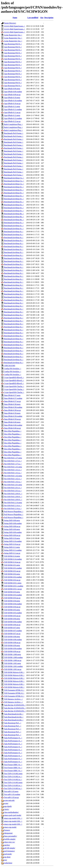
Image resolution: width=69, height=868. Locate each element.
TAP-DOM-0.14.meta (12, 556)
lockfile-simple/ (10, 839)
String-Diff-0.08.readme (13, 523)
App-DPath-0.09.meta (12, 89)
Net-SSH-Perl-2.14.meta (13, 503)
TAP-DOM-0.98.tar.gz (12, 643)
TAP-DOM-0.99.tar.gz (12, 651)
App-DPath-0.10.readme (13, 101)
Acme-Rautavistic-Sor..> (13, 35)
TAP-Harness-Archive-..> (13, 699)
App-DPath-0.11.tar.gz (12, 112)
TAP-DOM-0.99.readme (13, 648)
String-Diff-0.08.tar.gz (12, 526)
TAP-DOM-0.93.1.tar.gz (13, 589)
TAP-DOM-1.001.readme (13, 666)
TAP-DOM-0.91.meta (12, 565)
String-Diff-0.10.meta (12, 538)
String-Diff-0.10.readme (13, 541)
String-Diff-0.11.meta (12, 547)
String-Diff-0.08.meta (12, 520)
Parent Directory (10, 23)
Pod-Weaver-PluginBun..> (14, 511)
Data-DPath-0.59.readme (13, 416)
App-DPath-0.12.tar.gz (12, 121)
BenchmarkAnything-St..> (14, 232)
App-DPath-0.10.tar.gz (12, 103)
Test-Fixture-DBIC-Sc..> (13, 765)
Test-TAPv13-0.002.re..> (13, 777)
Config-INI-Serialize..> (13, 369)
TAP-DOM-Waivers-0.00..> (14, 672)
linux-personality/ (10, 836)
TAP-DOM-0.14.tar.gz (12, 562)
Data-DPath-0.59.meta (12, 413)
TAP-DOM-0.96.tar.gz (12, 625)
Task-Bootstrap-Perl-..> (13, 723)
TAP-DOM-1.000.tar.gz (13, 660)
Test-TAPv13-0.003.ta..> (13, 788)
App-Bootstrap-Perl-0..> (13, 44)
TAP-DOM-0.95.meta (12, 610)
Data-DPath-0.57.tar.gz (12, 401)
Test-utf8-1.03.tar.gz (11, 797)
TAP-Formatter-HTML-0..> (14, 690)
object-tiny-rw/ (9, 842)
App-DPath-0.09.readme (13, 92)
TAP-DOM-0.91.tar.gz (12, 571)
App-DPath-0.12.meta (12, 115)
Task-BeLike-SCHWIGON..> (15, 705)
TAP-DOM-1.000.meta (12, 654)
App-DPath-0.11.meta (12, 106)
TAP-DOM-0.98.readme (13, 640)
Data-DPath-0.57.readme (13, 398)
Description (49, 18)
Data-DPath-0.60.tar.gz (12, 428)
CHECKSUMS (10, 366)
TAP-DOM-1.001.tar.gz (13, 669)
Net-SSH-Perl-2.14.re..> (13, 506)
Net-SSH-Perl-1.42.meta (13, 476)
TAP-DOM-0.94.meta (12, 601)
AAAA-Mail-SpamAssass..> (14, 26)
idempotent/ (8, 833)
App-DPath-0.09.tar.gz (12, 95)
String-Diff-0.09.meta (12, 529)
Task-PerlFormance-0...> (13, 738)
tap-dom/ (7, 857)
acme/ (6, 803)
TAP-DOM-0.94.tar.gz (12, 607)
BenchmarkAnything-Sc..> (14, 223)
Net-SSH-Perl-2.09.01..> (13, 494)
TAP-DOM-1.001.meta (12, 663)
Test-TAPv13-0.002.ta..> (13, 780)
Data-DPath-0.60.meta (12, 422)
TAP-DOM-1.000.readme (13, 657)
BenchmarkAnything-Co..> (14, 178)
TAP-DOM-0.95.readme (13, 613)
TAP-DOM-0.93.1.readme (14, 586)
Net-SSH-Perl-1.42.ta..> (13, 482)
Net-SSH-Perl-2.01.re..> (13, 488)
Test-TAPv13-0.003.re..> (13, 785)
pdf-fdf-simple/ (10, 848)
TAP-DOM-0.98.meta (12, 637)
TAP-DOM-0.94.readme (13, 604)
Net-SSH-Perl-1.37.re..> (13, 461)
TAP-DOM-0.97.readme (13, 631)
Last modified (33, 18)
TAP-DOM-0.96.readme (13, 622)
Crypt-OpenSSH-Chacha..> (14, 386)
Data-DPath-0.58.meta (12, 404)
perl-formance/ (9, 851)
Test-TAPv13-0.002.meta (13, 774)
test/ (6, 860)
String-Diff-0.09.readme (13, 532)
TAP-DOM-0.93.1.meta (13, 583)
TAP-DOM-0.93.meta (12, 592)
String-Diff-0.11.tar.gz (12, 553)
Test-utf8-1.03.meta (11, 791)
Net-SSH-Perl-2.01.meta (13, 485)
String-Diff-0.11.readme (13, 550)
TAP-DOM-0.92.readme (13, 577)
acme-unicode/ (9, 800)
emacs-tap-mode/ (10, 827)
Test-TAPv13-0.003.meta (13, 782)
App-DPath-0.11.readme (13, 109)
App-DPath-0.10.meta (12, 98)
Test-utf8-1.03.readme (12, 794)
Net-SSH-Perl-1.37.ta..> (13, 464)
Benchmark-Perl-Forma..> (14, 133)
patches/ (7, 845)
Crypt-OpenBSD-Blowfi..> (14, 377)
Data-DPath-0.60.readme (13, 425)
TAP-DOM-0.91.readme (13, 568)
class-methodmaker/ (11, 812)
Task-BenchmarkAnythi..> (14, 714)
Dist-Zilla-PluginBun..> (13, 431)
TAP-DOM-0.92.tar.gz (12, 580)
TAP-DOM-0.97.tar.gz (12, 634)
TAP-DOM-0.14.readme (13, 559)
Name (15, 18)
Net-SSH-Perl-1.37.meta (13, 458)
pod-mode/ (8, 854)
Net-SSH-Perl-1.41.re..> (13, 470)
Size (42, 18)
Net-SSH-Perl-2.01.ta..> (13, 491)
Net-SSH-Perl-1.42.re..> (13, 479)
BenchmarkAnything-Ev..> (14, 187)
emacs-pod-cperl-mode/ (13, 815)
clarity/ (7, 809)
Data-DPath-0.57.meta (12, 395)
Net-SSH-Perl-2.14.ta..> (13, 509)
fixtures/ (7, 830)
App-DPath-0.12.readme (13, 118)
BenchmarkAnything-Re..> (14, 214)
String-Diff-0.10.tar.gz (12, 544)
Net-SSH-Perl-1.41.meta (13, 467)
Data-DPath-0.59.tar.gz (12, 419)
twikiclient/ (8, 863)
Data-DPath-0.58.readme (13, 407)
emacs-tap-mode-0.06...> (13, 818)
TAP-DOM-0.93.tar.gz (12, 598)
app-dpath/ (8, 806)
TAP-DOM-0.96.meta (12, 619)
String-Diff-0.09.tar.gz (12, 535)
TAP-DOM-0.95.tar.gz (12, 616)
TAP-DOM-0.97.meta (12, 628)
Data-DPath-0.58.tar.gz (12, 410)
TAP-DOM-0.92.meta (12, 574)
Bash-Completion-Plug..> (13, 124)
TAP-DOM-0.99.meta (12, 646)
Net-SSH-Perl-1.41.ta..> (13, 473)
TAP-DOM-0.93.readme (13, 595)
